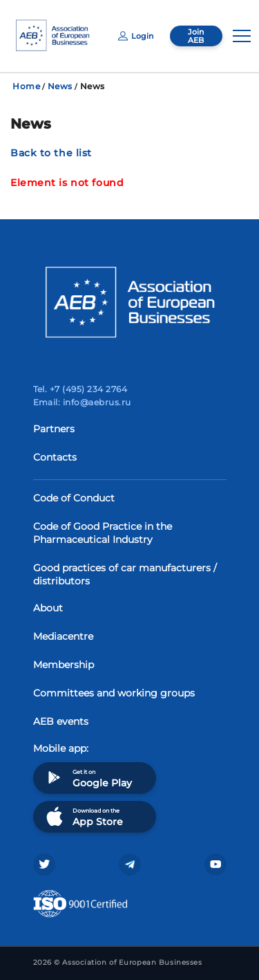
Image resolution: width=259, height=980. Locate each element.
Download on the (83, 816)
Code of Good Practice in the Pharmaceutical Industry (103, 533)
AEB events (61, 721)
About (48, 608)
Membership (64, 665)
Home (26, 86)
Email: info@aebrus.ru (82, 402)
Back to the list (51, 153)
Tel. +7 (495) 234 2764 (80, 389)
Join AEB (196, 36)
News (60, 86)
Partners (54, 429)
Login (136, 36)
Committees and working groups (114, 693)
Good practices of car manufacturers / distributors (125, 574)
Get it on (88, 778)
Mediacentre (63, 636)
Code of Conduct (74, 498)
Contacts (55, 457)
